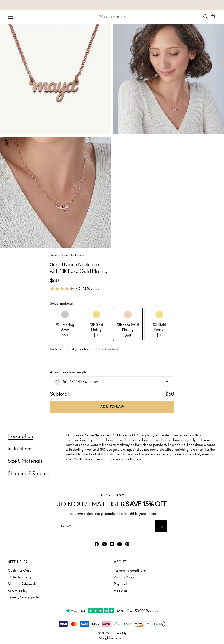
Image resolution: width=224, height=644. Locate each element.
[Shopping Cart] (213, 17)
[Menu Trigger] (11, 17)
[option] (65, 324)
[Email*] (106, 526)
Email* (66, 526)
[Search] (206, 17)
